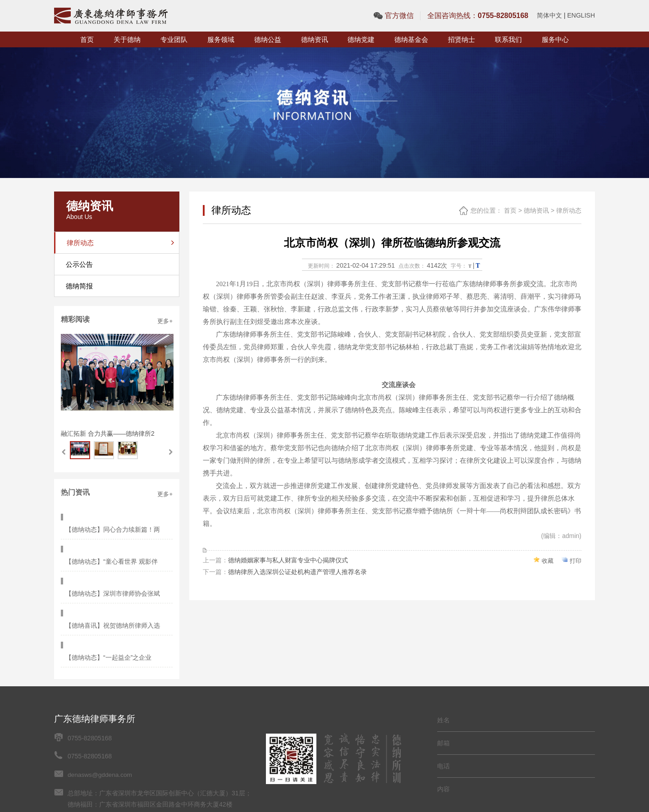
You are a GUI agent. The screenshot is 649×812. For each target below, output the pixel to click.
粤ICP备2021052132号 (100, 757)
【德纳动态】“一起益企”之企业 (111, 592)
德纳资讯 (315, 39)
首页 (87, 39)
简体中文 (549, 15)
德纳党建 (361, 39)
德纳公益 (268, 39)
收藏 (546, 560)
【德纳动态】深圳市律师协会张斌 (115, 554)
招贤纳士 (462, 39)
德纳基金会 (411, 39)
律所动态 (569, 210)
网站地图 (148, 757)
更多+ (165, 321)
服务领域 (221, 39)
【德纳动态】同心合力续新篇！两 (115, 516)
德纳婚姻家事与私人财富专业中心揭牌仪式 (288, 560)
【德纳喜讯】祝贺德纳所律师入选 (115, 573)
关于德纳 (127, 39)
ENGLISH (581, 15)
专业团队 (174, 39)
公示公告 (79, 264)
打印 (575, 560)
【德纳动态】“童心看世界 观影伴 (114, 535)
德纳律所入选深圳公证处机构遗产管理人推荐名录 (297, 571)
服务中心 (555, 39)
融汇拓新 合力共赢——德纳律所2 (108, 433)
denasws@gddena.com (101, 709)
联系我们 (508, 39)
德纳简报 (79, 286)
